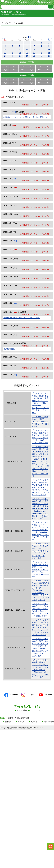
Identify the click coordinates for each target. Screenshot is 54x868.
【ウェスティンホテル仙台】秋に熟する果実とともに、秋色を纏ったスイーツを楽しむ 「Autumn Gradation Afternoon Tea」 (40, 569)
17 (5, 53)
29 (41, 56)
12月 (40, 70)
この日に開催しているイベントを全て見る (35, 105)
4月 (23, 67)
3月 (14, 67)
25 (12, 56)
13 (27, 49)
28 (34, 56)
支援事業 (34, 722)
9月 (14, 70)
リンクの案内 (22, 710)
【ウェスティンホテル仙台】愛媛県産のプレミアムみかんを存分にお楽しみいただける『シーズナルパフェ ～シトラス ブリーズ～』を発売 (41, 487)
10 (5, 49)
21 (34, 53)
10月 (23, 70)
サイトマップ (35, 710)
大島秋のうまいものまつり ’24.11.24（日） (22, 318)
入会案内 (21, 722)
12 (20, 49)
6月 (40, 67)
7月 (48, 67)
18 (12, 53)
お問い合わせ (49, 722)
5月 (31, 67)
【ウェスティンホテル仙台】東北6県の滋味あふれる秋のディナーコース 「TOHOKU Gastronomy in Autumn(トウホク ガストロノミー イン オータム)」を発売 (41, 590)
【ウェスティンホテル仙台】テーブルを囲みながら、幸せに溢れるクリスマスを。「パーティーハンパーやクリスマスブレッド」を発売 (40, 627)
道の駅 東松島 (10, 349)
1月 (48, 70)
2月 (6, 67)
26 (20, 56)
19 (20, 53)
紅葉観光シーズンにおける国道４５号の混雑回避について (27, 117)
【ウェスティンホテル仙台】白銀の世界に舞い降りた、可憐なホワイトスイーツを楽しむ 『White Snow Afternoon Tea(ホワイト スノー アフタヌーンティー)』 (40, 403)
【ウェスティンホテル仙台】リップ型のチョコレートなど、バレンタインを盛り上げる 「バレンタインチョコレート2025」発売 (40, 551)
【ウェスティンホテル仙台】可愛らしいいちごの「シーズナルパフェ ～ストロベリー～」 (40, 421)
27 (27, 56)
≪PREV (4, 38)
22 (41, 53)
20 (27, 53)
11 (29, 37)
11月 (31, 70)
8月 (6, 70)
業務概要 (8, 722)
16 (49, 49)
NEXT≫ (50, 38)
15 (41, 49)
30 (49, 56)
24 (5, 56)
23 (49, 53)
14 (34, 49)
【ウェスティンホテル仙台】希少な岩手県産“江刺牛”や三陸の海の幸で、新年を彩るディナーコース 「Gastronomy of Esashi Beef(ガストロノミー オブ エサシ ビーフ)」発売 (41, 509)
